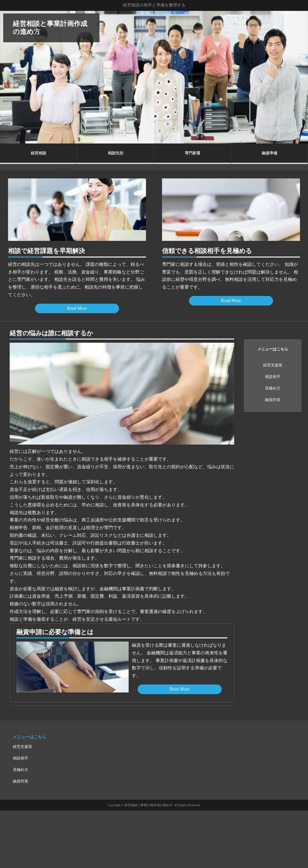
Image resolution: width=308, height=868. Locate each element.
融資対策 (273, 400)
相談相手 (273, 377)
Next (300, 77)
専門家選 (193, 153)
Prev (8, 77)
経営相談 (38, 153)
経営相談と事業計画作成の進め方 (50, 28)
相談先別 (116, 153)
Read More (77, 308)
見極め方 (273, 388)
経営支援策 (273, 365)
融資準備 (269, 153)
